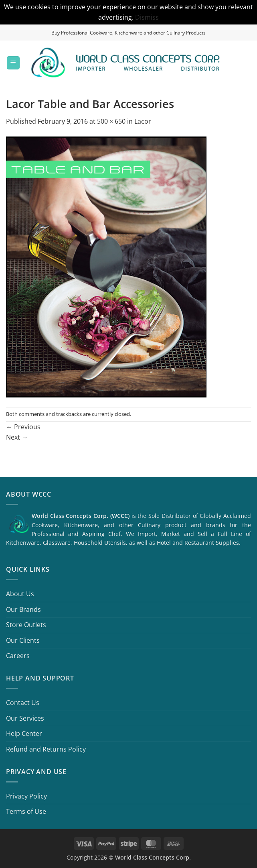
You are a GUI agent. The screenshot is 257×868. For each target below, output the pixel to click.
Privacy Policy (26, 796)
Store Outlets (26, 625)
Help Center (24, 734)
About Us (20, 594)
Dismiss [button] (147, 17)
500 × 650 (111, 121)
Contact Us (23, 703)
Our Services (25, 718)
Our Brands (23, 609)
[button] (13, 63)
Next (17, 437)
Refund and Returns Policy (46, 749)
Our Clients (23, 640)
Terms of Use (26, 811)
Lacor (143, 121)
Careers (18, 656)
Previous (23, 427)
